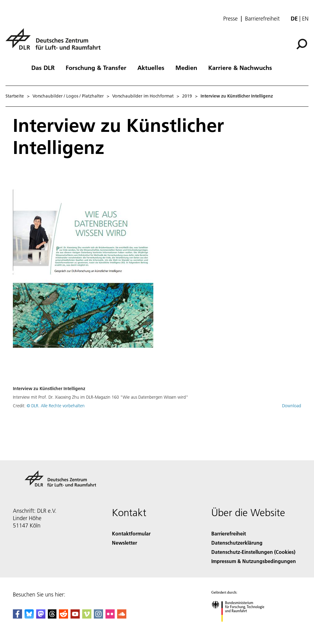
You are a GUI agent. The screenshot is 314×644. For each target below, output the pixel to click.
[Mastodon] (41, 617)
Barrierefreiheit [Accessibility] (229, 533)
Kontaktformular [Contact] (131, 533)
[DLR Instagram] (98, 617)
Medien (186, 67)
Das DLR (43, 67)
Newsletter (124, 543)
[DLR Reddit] (63, 617)
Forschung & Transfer (96, 67)
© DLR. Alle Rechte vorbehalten (56, 406)
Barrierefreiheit (262, 19)
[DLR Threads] (52, 617)
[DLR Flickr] (110, 617)
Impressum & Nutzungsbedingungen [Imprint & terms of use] (254, 561)
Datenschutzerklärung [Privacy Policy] (237, 543)
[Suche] (302, 44)
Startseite (15, 96)
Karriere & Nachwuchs (240, 67)
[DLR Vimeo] (87, 617)
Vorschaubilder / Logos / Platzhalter (68, 96)
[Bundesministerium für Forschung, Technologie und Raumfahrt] (241, 627)
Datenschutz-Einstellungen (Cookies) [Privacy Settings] (253, 552)
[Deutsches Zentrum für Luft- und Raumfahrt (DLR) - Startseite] (56, 42)
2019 (187, 96)
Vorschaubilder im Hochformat (143, 96)
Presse (230, 19)
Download (292, 406)
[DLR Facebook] (17, 617)
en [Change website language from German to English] (305, 19)
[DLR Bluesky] (29, 617)
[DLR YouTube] (75, 617)
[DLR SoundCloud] (122, 617)
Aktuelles (151, 67)
